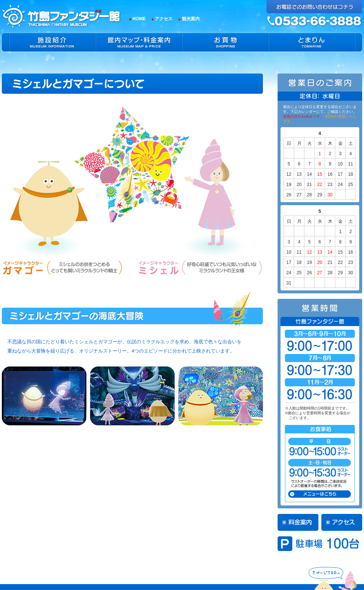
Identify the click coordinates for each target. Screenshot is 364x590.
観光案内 (191, 19)
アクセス (164, 19)
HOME (139, 19)
